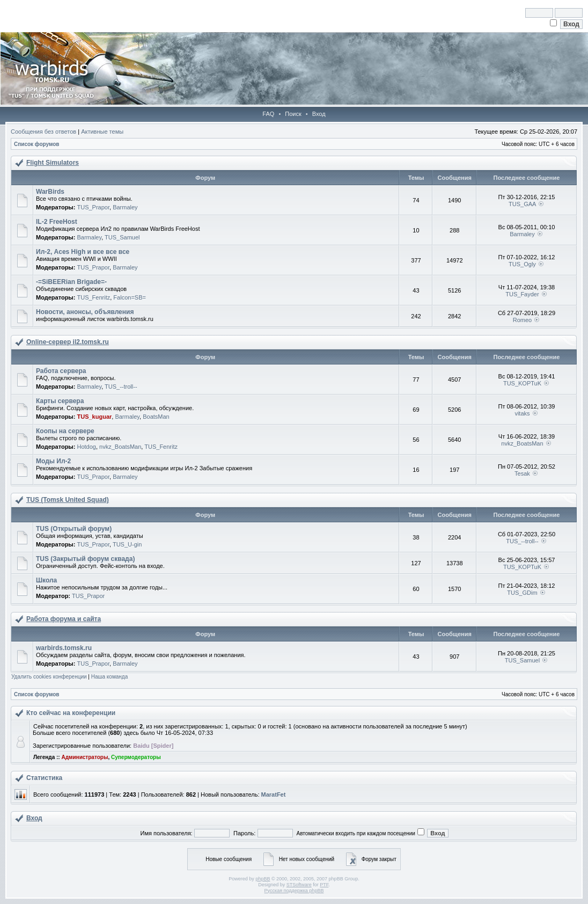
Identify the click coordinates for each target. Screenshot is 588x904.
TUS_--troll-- (121, 387)
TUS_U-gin (127, 544)
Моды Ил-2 (53, 461)
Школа (46, 580)
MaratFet (274, 794)
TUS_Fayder (522, 294)
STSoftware (299, 885)
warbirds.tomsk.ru (64, 648)
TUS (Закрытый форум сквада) (85, 559)
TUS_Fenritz (93, 297)
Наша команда (110, 677)
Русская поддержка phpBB (294, 891)
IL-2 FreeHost (57, 222)
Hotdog (86, 447)
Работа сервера (61, 371)
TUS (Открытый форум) (74, 529)
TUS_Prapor (93, 207)
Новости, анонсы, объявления (85, 312)
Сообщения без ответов (43, 132)
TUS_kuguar (94, 417)
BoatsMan (156, 417)
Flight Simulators (53, 163)
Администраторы (84, 757)
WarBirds (50, 192)
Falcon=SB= (130, 297)
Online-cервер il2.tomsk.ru (68, 342)
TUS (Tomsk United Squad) (68, 500)
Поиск (293, 114)
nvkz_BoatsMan (120, 447)
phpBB (263, 879)
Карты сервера (60, 401)
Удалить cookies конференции (49, 677)
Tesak (522, 473)
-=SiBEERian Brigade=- (71, 282)
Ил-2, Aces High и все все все (83, 252)
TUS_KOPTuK (522, 383)
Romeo (522, 320)
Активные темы (102, 132)
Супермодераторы (136, 757)
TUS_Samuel (122, 237)
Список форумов (37, 144)
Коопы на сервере (65, 431)
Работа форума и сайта (64, 619)
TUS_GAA (522, 204)
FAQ (268, 114)
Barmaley (125, 207)
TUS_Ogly (522, 264)
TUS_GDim (522, 593)
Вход (319, 114)
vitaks (522, 413)
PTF (324, 885)
